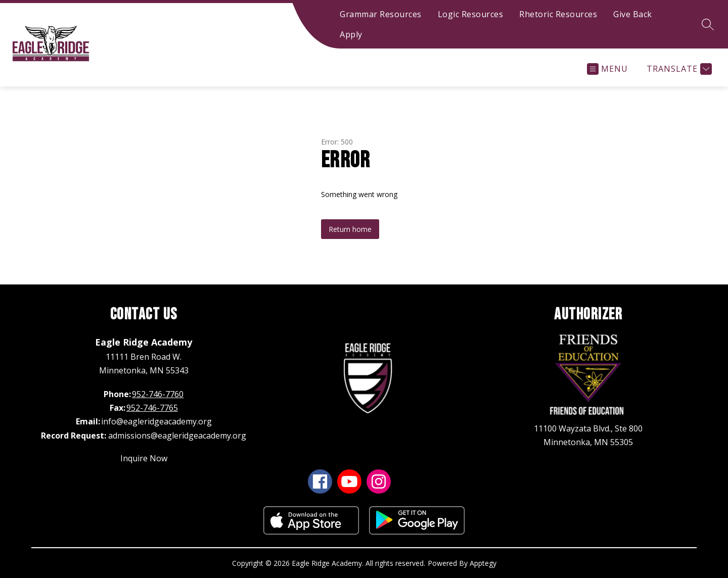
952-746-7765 (152, 408)
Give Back (633, 14)
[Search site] (708, 24)
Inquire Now (144, 458)
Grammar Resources (381, 14)
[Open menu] (607, 69)
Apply (351, 34)
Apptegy (483, 563)
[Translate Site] (678, 69)
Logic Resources (471, 14)
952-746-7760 (158, 394)
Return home (350, 229)
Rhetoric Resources (558, 14)
